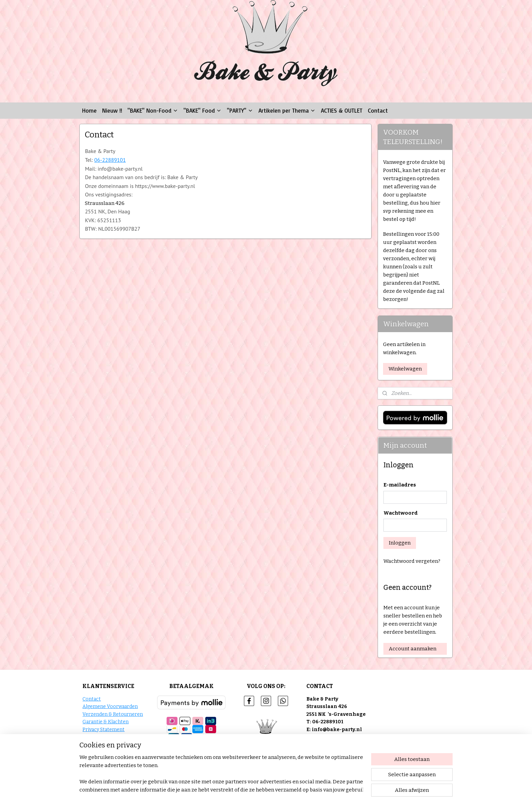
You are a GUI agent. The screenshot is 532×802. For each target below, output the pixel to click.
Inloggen (400, 543)
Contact (378, 110)
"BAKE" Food (203, 110)
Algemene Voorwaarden (110, 706)
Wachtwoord (401, 513)
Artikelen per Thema (287, 110)
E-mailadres (400, 485)
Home (89, 110)
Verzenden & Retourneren (113, 714)
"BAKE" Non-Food (153, 110)
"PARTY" (240, 110)
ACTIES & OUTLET (342, 110)
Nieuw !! (112, 110)
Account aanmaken (413, 649)
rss (298, 790)
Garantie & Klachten (106, 722)
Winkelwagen (405, 369)
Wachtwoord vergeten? (412, 561)
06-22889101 (110, 160)
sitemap (286, 790)
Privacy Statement (103, 730)
